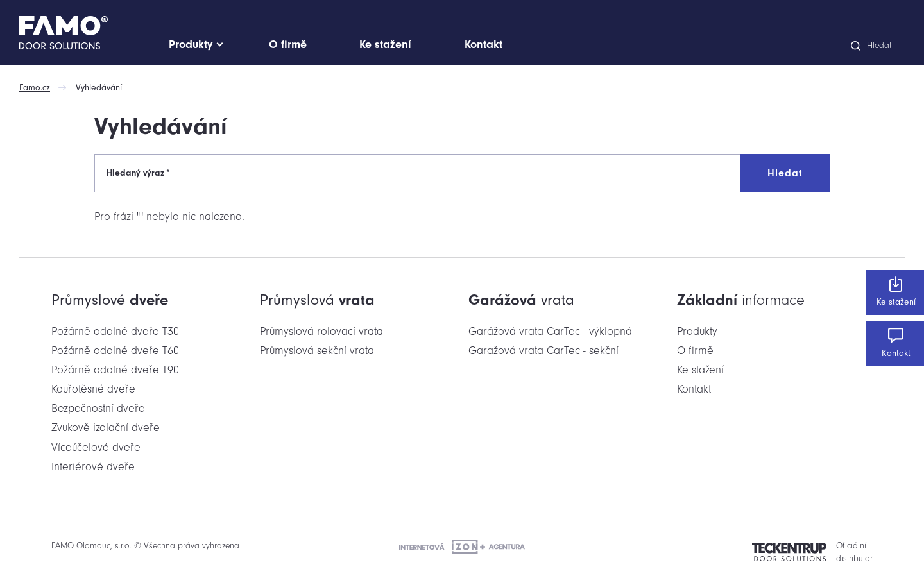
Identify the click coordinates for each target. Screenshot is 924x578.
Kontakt (895, 343)
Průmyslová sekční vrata (317, 351)
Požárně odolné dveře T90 (115, 370)
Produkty (697, 331)
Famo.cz (35, 88)
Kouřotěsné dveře (93, 389)
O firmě (695, 351)
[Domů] (91, 33)
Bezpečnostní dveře (98, 408)
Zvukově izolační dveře (106, 428)
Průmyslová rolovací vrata (321, 331)
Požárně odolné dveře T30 (115, 331)
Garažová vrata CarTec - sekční (543, 351)
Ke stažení (895, 292)
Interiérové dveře (93, 467)
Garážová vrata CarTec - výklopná (550, 331)
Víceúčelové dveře (96, 447)
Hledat (785, 173)
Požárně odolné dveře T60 (115, 351)
